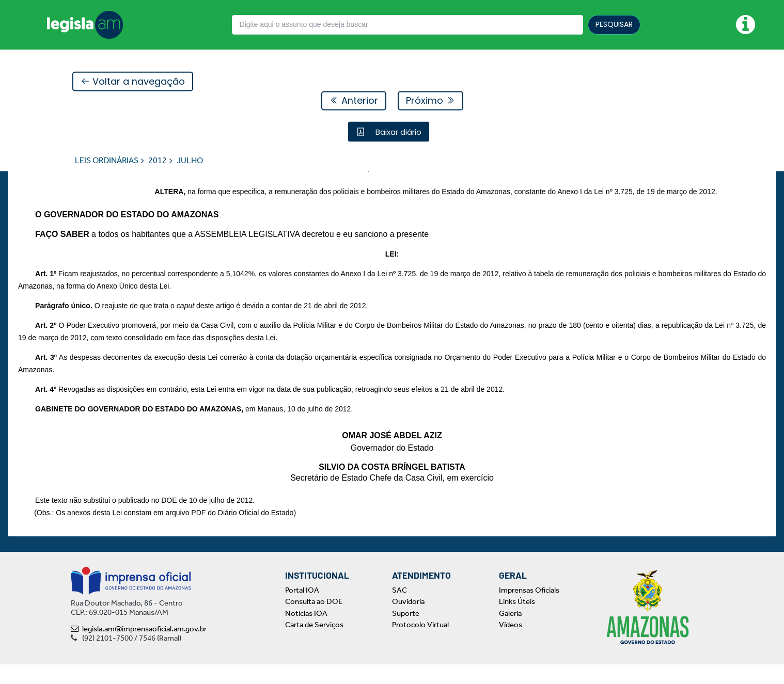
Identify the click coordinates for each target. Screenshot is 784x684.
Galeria (510, 633)
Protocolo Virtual (420, 645)
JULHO (190, 161)
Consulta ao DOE (314, 622)
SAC (399, 610)
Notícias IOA (306, 633)
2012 (158, 161)
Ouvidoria (408, 622)
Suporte (406, 633)
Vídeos (511, 645)
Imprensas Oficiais (529, 610)
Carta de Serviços (314, 645)
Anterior (354, 101)
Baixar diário (397, 132)
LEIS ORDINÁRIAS (107, 161)
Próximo (430, 101)
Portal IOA (302, 610)
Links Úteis (517, 622)
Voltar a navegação (133, 82)
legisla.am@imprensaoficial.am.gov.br (139, 648)
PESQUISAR (614, 24)
